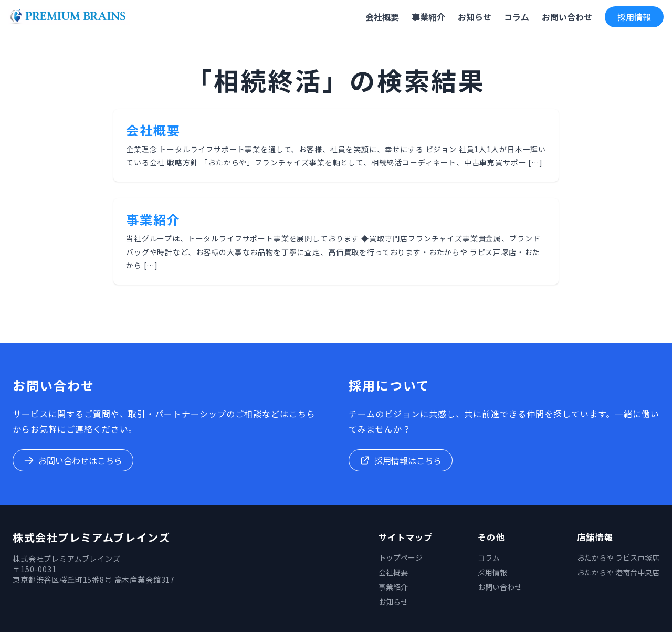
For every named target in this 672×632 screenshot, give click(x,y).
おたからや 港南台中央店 (618, 572)
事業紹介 (153, 219)
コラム (489, 557)
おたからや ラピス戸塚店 (618, 557)
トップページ (401, 557)
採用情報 (634, 17)
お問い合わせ (500, 587)
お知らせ (393, 602)
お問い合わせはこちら (73, 460)
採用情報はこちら (401, 460)
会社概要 (153, 130)
